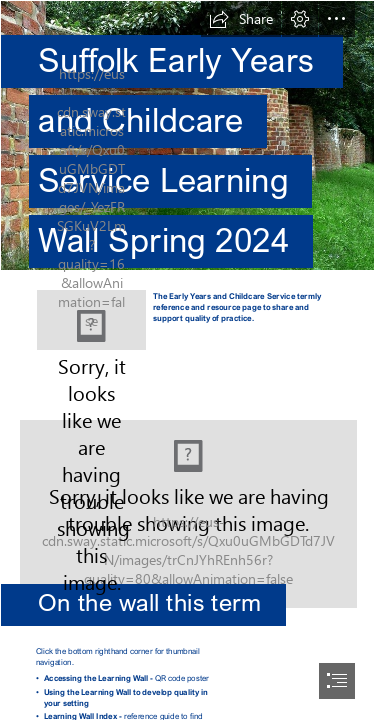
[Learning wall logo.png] (91, 320)
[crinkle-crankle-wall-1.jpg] (187, 141)
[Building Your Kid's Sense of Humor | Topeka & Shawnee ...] (187, 496)
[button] (241, 19)
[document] (187, 360)
